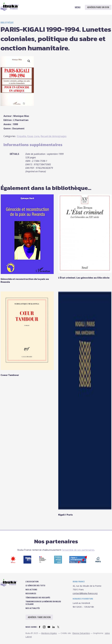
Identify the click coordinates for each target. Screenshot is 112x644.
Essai (30, 136)
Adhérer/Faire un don (98, 7)
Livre (37, 136)
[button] (29, 61)
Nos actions (31, 592)
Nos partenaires (56, 541)
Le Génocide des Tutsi (35, 588)
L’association (32, 584)
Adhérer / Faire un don (39, 620)
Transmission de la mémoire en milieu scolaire (43, 605)
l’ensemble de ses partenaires (78, 550)
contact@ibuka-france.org (85, 596)
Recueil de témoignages (54, 136)
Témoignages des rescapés (38, 600)
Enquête (22, 136)
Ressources (31, 596)
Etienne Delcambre (81, 635)
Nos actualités (33, 611)
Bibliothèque (7, 23)
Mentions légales (49, 635)
